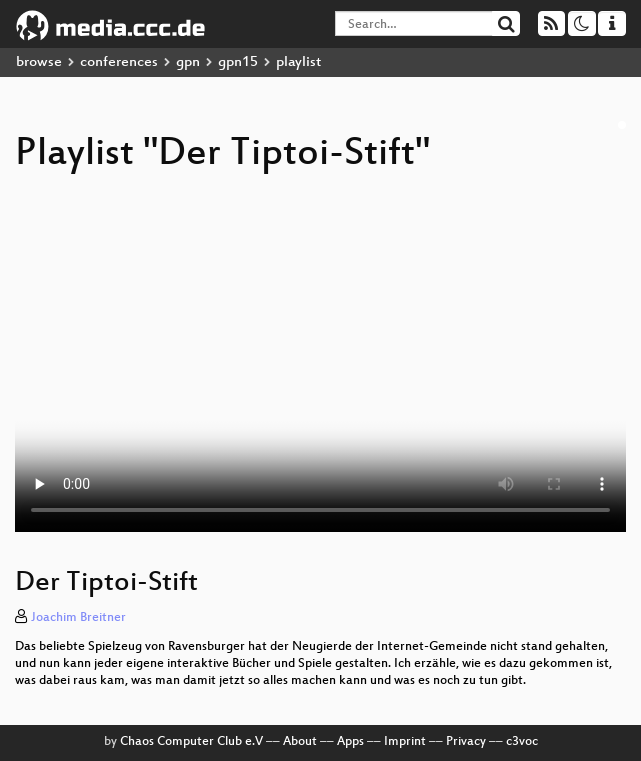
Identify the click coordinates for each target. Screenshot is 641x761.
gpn (188, 62)
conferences (119, 62)
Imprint (405, 742)
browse (39, 62)
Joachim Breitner (78, 618)
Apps (350, 742)
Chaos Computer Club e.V (191, 742)
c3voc (522, 742)
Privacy (466, 742)
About (300, 742)
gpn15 (238, 62)
